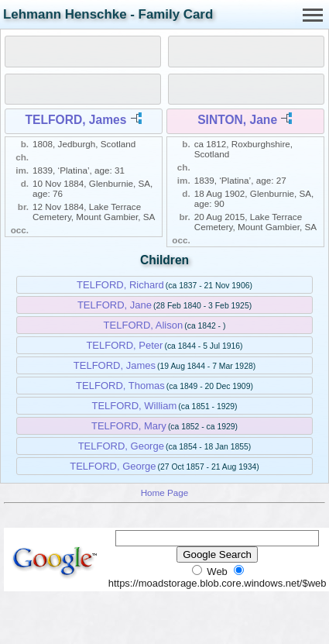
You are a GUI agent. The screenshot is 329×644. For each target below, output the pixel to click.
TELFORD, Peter (124, 345)
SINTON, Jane (237, 120)
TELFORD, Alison (144, 325)
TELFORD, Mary (129, 426)
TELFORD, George (121, 446)
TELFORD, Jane (115, 305)
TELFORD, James (76, 120)
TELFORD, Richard (120, 285)
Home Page (165, 492)
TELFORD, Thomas (120, 386)
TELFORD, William (134, 406)
